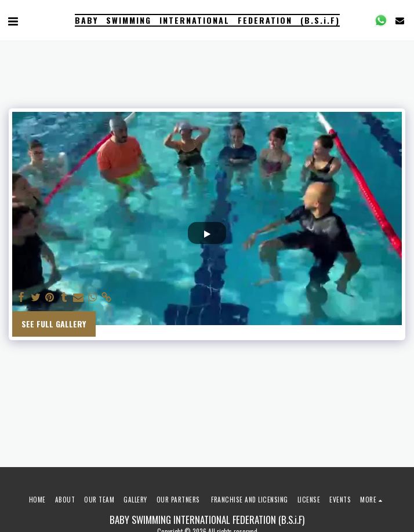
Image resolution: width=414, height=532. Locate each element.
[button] (13, 20)
